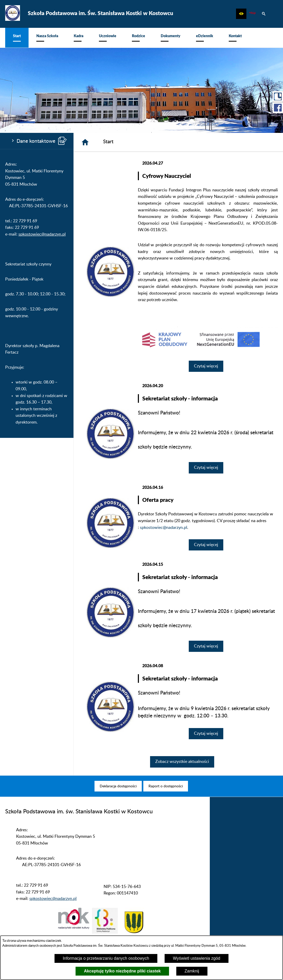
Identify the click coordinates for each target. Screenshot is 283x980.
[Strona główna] (85, 142)
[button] (241, 14)
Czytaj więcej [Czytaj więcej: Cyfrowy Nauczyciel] (206, 366)
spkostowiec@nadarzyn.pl (42, 234)
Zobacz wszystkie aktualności (182, 762)
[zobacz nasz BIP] (252, 14)
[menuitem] (17, 38)
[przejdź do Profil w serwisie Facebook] (278, 108)
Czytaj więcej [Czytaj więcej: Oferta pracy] (206, 545)
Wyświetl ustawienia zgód (197, 958)
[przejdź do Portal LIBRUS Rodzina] (278, 96)
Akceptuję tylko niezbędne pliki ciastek (122, 971)
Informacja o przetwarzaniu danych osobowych (106, 958)
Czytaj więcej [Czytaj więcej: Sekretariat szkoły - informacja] (206, 468)
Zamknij (192, 971)
